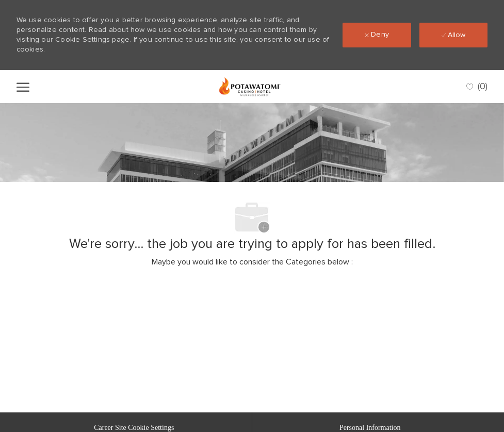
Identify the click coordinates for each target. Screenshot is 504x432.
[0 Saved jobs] (477, 87)
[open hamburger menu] (23, 87)
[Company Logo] (250, 87)
